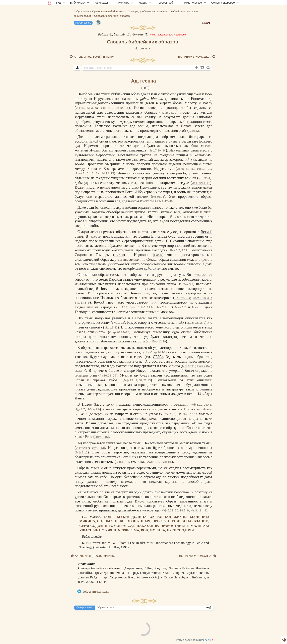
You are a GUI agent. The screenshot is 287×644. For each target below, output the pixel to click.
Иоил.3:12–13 (84, 173)
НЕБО (120, 521)
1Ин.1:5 (166, 462)
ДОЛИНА (139, 517)
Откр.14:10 (158, 352)
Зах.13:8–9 (82, 302)
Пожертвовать (83, 23)
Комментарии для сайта (27, 641)
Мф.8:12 (82, 452)
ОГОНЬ (133, 521)
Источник (143, 48)
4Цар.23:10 (168, 113)
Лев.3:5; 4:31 (178, 250)
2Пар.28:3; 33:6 (86, 108)
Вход (206, 23)
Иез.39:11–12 (201, 183)
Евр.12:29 (159, 341)
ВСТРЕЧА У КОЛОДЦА (195, 57)
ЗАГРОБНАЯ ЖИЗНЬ (168, 517)
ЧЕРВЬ (124, 530)
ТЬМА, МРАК (197, 526)
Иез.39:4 (204, 178)
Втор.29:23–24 (202, 275)
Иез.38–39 (204, 169)
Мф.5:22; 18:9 (196, 323)
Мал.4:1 (198, 307)
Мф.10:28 (189, 366)
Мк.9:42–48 (198, 510)
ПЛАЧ (145, 521)
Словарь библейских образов (143, 42)
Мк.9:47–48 (165, 201)
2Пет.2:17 (82, 448)
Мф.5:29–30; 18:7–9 (175, 510)
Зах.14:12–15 (105, 173)
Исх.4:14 (121, 307)
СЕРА (157, 357)
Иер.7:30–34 (157, 150)
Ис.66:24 (158, 197)
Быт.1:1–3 (122, 462)
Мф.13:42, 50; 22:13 (137, 380)
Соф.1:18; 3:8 (202, 298)
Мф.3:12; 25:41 (201, 405)
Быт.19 (119, 255)
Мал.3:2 (180, 307)
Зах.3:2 (188, 284)
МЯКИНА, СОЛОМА (96, 521)
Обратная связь (106, 608)
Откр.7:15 (101, 437)
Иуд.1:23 (118, 323)
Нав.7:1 (161, 307)
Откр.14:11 (190, 414)
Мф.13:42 (111, 327)
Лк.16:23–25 (108, 375)
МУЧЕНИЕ (199, 517)
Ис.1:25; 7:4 (182, 298)
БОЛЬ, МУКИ (116, 517)
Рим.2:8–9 (204, 366)
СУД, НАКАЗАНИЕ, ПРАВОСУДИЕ (156, 526)
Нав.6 (158, 255)
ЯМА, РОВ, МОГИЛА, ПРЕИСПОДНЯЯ (163, 530)
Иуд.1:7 (80, 371)
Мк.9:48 (170, 414)
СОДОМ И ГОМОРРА (108, 526)
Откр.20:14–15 (119, 332)
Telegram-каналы (95, 591)
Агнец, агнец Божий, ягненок (94, 57)
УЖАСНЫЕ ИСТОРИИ (98, 530)
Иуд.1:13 (98, 448)
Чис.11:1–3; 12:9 (142, 307)
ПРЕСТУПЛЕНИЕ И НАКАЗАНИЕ (180, 521)
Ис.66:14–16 (185, 169)
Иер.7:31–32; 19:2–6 (115, 108)
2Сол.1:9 (94, 409)
